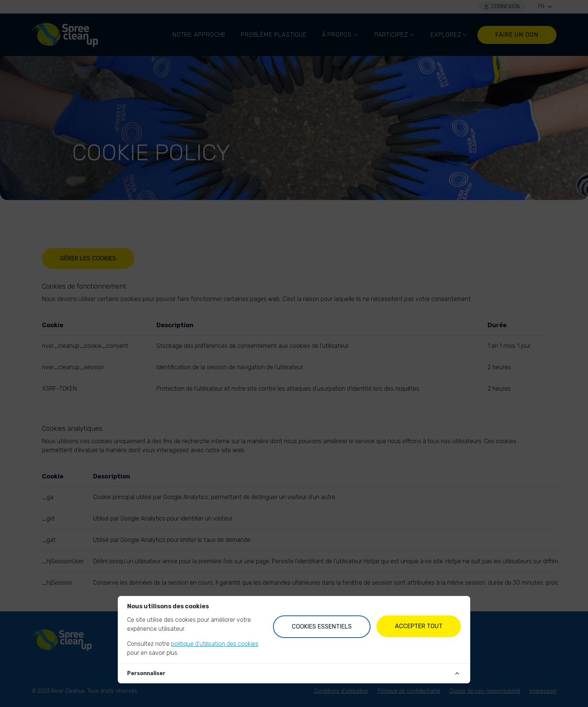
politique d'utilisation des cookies (215, 644)
